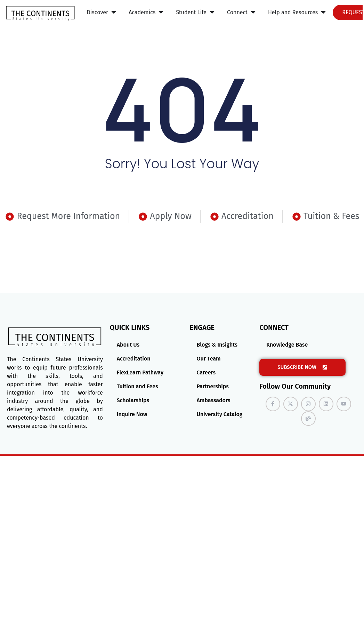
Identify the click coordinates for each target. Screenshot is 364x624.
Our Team (208, 359)
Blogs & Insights (217, 345)
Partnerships (212, 386)
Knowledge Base (287, 345)
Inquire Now (132, 414)
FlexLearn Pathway (140, 372)
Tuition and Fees (137, 386)
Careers (206, 372)
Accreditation (134, 359)
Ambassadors (213, 400)
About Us (128, 345)
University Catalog (219, 414)
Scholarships (133, 400)
